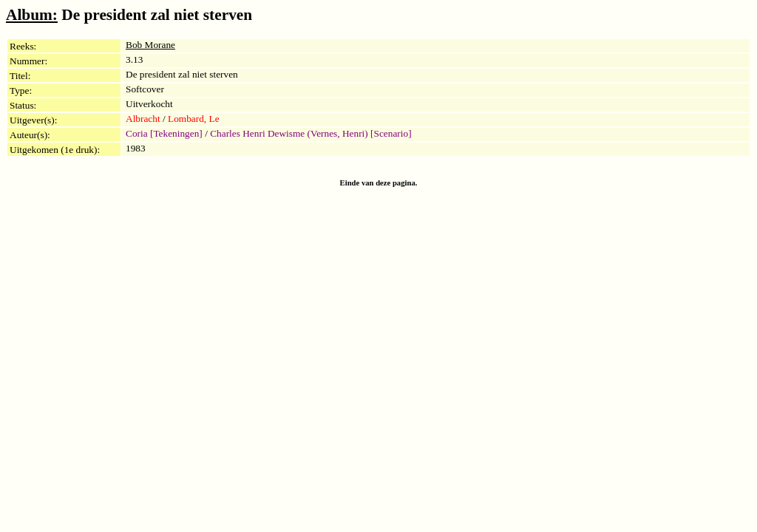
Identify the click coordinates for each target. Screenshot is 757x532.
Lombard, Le (194, 119)
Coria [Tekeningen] (164, 133)
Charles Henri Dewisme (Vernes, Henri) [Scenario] (310, 133)
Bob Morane (150, 45)
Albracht (143, 119)
